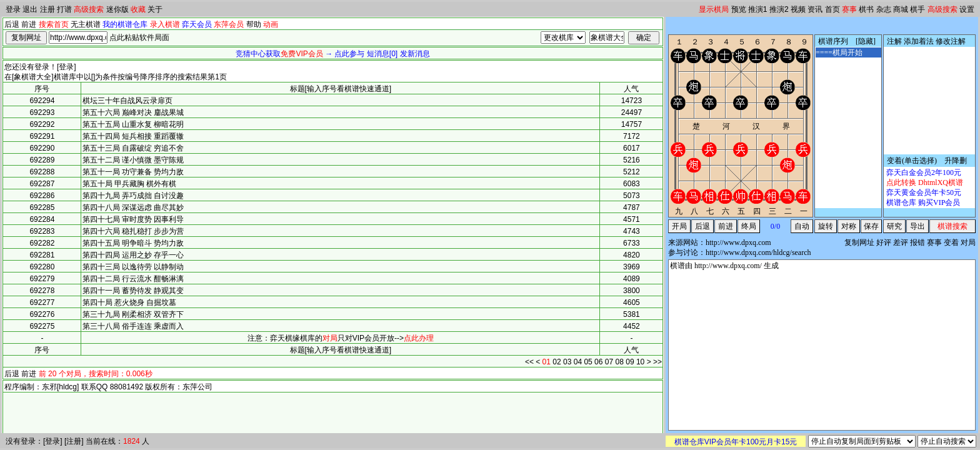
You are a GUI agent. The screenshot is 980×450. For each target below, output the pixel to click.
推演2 (779, 9)
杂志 (884, 9)
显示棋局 (714, 9)
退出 (30, 9)
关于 (155, 9)
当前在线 (101, 441)
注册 (47, 9)
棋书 (866, 9)
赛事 (849, 9)
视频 (798, 9)
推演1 (758, 9)
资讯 (815, 9)
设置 (967, 9)
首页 (832, 9)
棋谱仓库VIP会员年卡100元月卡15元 (736, 442)
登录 (13, 9)
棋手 (917, 9)
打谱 (64, 9)
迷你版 (117, 9)
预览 (739, 9)
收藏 (138, 9)
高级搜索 (89, 9)
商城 (901, 9)
